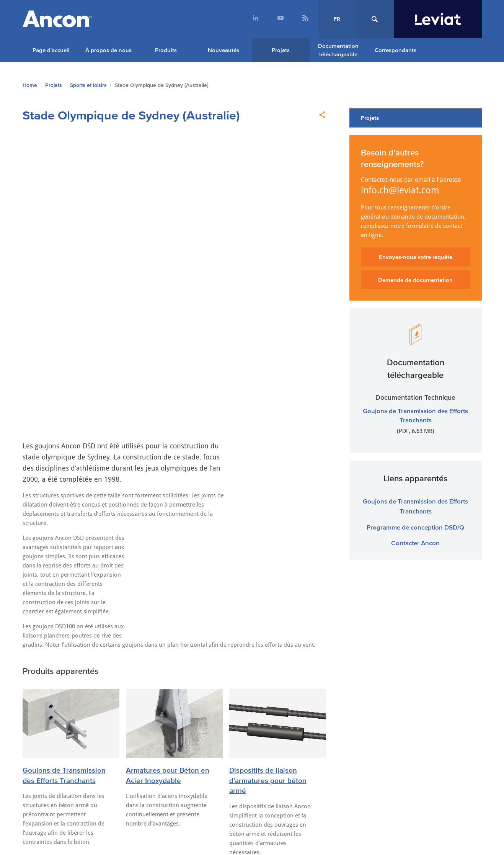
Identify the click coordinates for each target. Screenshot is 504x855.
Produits (166, 50)
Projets (281, 50)
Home (30, 85)
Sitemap (36, 710)
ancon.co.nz (234, 686)
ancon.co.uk (47, 686)
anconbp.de (420, 686)
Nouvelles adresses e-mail (233, 550)
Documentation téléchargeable (338, 50)
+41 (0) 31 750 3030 (162, 778)
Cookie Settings (83, 710)
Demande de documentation (415, 280)
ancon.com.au (143, 686)
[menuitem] (256, 19)
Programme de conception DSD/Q (415, 527)
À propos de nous (108, 50)
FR (337, 19)
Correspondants (396, 50)
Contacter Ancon (415, 543)
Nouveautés (223, 50)
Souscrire (411, 807)
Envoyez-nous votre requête (416, 257)
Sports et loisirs (88, 85)
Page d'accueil (51, 50)
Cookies (130, 710)
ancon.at (323, 686)
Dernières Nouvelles (64, 516)
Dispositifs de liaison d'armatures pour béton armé (268, 409)
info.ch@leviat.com (400, 190)
